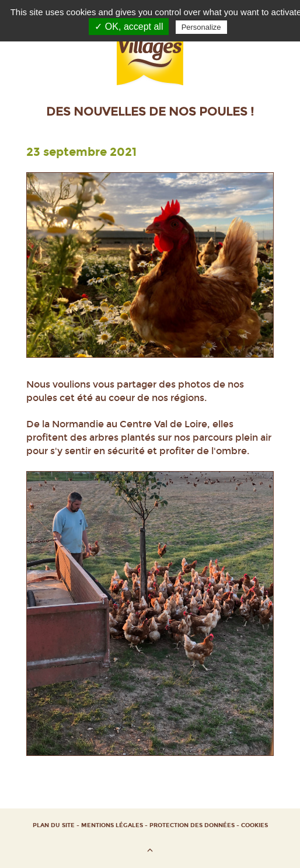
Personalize (201, 27)
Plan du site (54, 825)
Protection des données (192, 825)
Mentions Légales (112, 825)
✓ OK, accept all (129, 27)
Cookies (254, 825)
